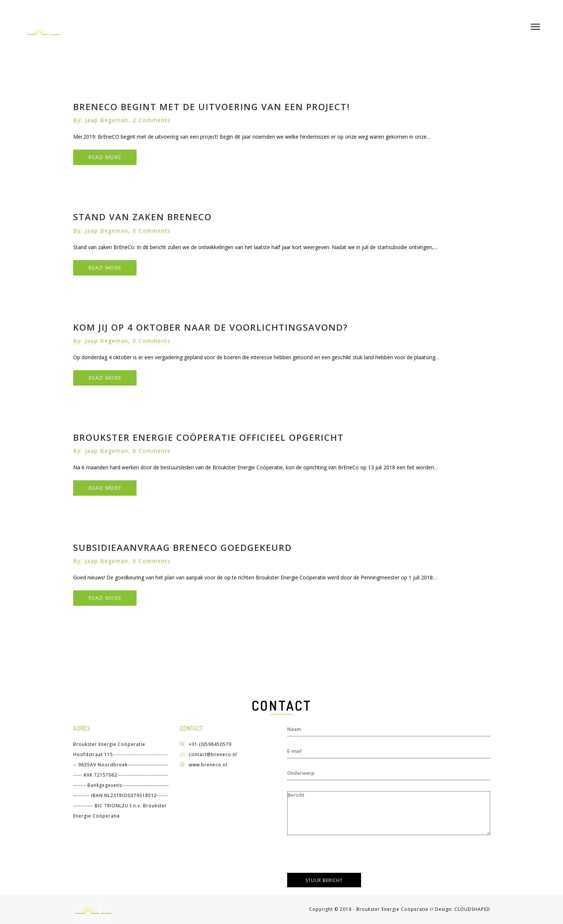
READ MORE (105, 157)
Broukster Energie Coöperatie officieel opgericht (209, 437)
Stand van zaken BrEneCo (142, 217)
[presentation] (343, 855)
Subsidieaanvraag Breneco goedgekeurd (183, 547)
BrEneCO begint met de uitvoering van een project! (212, 107)
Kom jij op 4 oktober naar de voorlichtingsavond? (211, 327)
